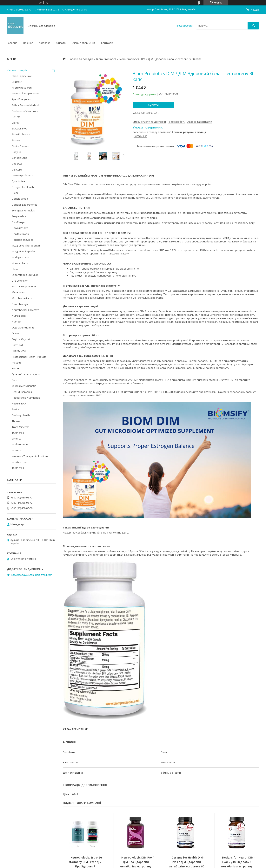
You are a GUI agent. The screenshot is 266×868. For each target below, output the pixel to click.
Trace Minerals (21, 427)
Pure (15, 380)
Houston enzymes (23, 240)
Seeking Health (21, 415)
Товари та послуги (81, 59)
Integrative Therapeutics (26, 246)
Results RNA (19, 403)
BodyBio (17, 152)
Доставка (45, 43)
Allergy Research (22, 88)
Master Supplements (24, 286)
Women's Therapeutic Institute (30, 456)
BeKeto (16, 117)
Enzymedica (19, 216)
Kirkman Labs (20, 263)
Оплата (61, 43)
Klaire (15, 269)
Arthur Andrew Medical (25, 105)
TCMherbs (18, 433)
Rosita (16, 409)
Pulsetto (17, 363)
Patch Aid (17, 345)
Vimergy (17, 439)
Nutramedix (19, 316)
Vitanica (17, 450)
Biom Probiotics (106, 59)
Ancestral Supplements (26, 93)
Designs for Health (23, 187)
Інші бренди (19, 462)
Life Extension (20, 281)
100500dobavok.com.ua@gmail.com (31, 575)
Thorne (16, 421)
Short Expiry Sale (22, 76)
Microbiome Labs (22, 298)
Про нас (28, 43)
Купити (153, 105)
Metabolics (18, 292)
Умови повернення (83, 43)
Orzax (15, 333)
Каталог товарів (17, 70)
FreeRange (18, 222)
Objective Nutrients (23, 328)
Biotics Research (22, 146)
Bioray (16, 123)
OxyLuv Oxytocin (22, 339)
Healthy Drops (20, 234)
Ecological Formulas (23, 210)
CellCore (17, 170)
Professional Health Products (29, 357)
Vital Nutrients (20, 444)
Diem (15, 193)
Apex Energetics (21, 99)
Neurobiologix (20, 304)
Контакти (107, 43)
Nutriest (17, 322)
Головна (12, 43)
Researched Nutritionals (26, 398)
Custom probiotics (22, 175)
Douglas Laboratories (25, 205)
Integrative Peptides (24, 251)
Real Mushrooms (22, 392)
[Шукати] (253, 26)
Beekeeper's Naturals (25, 111)
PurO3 (16, 368)
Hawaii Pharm (20, 228)
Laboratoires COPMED (25, 275)
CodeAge (17, 164)
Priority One (19, 351)
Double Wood (20, 199)
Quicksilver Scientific (24, 386)
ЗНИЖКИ (17, 82)
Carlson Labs (20, 158)
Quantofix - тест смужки (26, 374)
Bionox (16, 140)
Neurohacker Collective (26, 310)
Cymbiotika (18, 181)
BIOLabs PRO (20, 128)
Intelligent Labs (21, 257)
